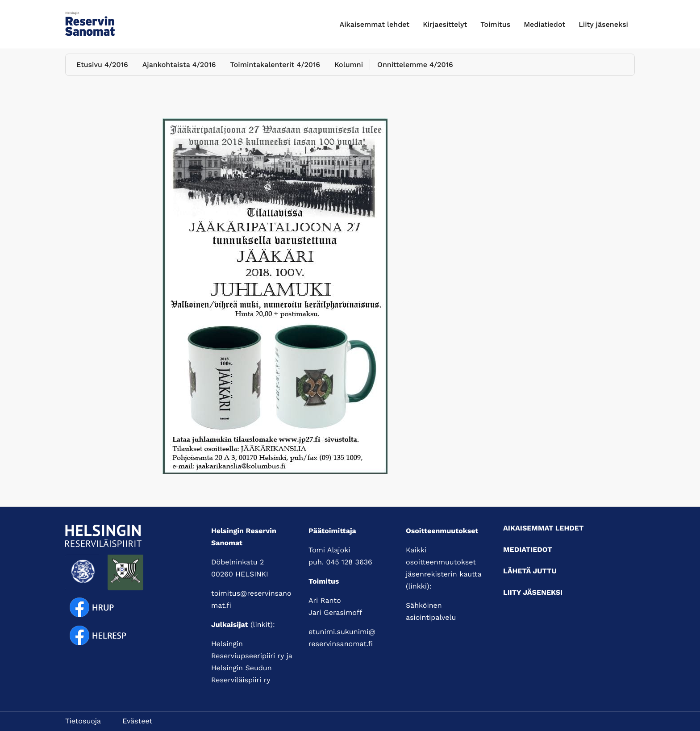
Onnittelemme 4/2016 (415, 69)
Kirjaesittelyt (445, 24)
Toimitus (495, 24)
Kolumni (349, 69)
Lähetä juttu (530, 571)
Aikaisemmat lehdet (375, 24)
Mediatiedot (544, 24)
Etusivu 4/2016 (102, 69)
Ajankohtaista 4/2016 (179, 69)
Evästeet (137, 721)
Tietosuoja (83, 721)
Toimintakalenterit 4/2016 (275, 69)
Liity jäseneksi (603, 24)
